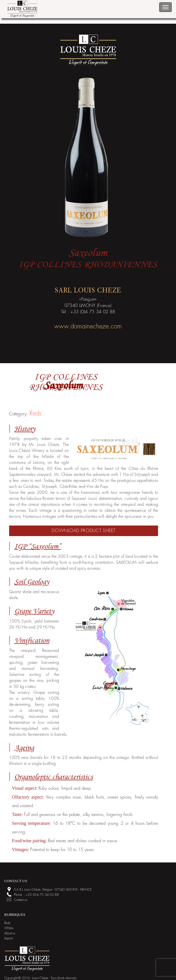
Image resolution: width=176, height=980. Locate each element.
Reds (35, 413)
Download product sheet (83, 531)
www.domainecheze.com (88, 326)
